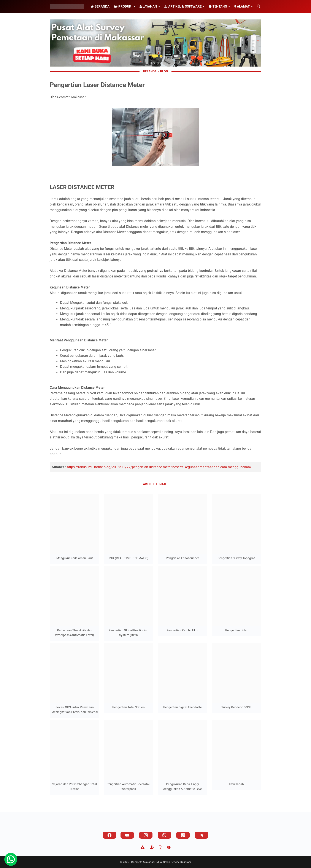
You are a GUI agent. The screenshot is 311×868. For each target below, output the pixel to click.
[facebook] (109, 835)
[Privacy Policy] (152, 847)
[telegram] (202, 835)
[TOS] (160, 847)
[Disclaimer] (143, 847)
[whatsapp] (164, 835)
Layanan (148, 6)
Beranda (100, 6)
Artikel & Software (183, 6)
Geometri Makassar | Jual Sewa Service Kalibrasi (161, 862)
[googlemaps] (183, 835)
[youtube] (127, 835)
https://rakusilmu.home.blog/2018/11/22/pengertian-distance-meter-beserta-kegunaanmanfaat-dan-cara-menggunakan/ (159, 467)
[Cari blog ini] (259, 6)
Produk (123, 6)
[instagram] (146, 835)
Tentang (218, 6)
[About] (169, 847)
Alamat (242, 6)
